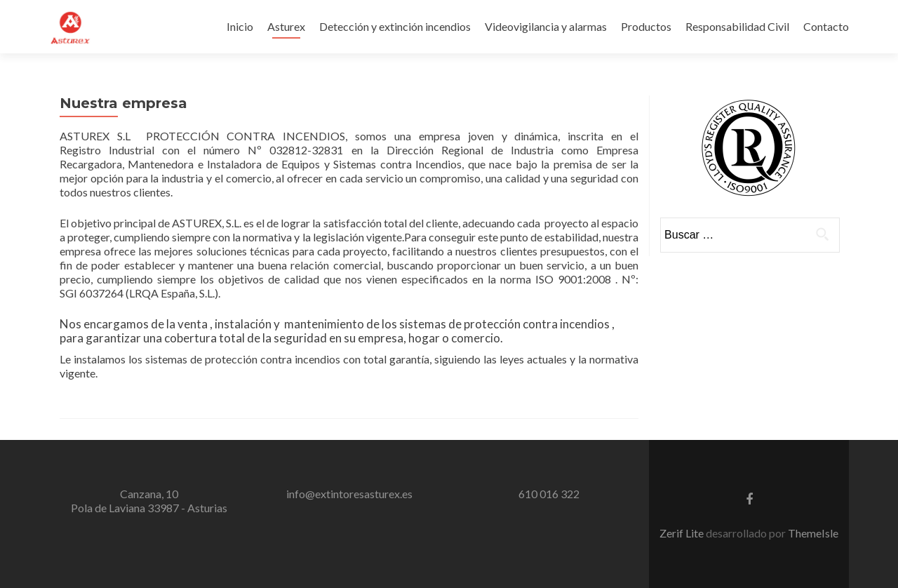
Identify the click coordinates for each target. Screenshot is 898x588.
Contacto (826, 26)
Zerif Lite (683, 533)
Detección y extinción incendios (395, 26)
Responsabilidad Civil (737, 26)
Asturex (286, 26)
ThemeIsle (813, 533)
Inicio (240, 26)
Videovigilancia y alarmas (546, 26)
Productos (646, 26)
